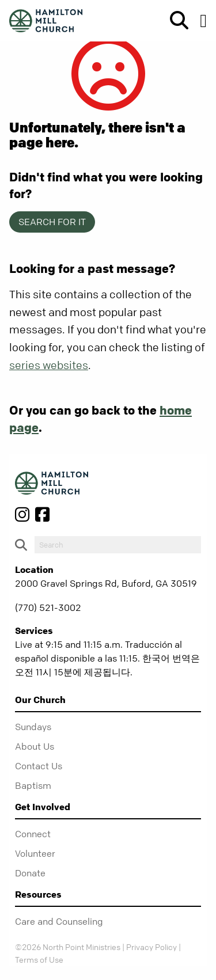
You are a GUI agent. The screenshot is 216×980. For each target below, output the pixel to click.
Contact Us (39, 766)
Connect (33, 834)
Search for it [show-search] (52, 222)
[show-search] (175, 21)
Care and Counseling (59, 921)
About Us (35, 746)
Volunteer (35, 853)
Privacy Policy (151, 947)
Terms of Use (39, 959)
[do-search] (118, 545)
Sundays (33, 727)
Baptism (33, 785)
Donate (30, 873)
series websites (49, 365)
